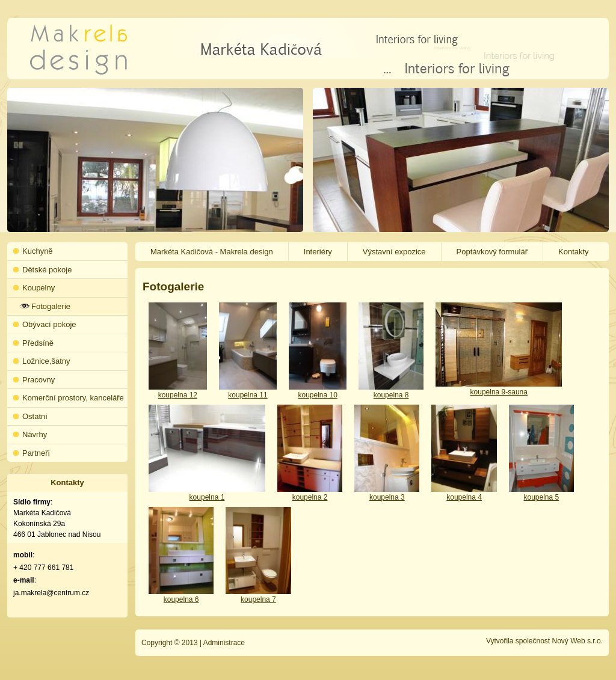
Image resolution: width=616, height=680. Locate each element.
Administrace (224, 643)
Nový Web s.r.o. (577, 641)
